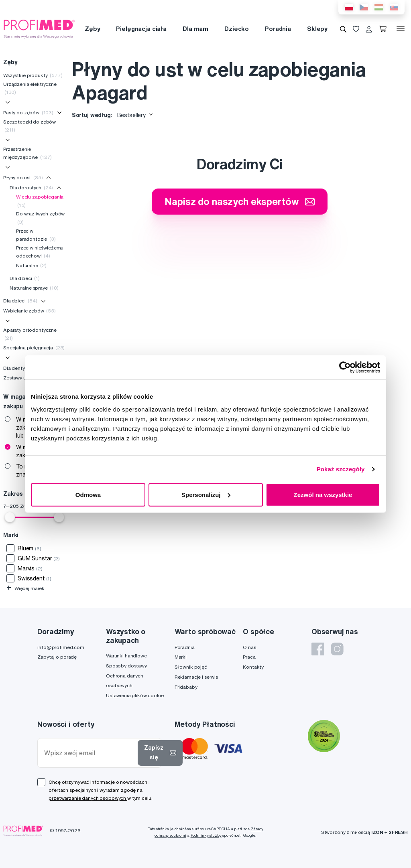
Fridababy (186, 687)
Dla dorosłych (31, 188)
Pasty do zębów (28, 113)
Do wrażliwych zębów (40, 218)
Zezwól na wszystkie (323, 494)
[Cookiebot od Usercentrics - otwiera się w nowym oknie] (345, 367)
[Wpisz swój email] (89, 753)
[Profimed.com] (39, 28)
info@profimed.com (61, 647)
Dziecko (237, 29)
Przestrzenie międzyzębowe (27, 153)
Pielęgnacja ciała (141, 29)
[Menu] (401, 29)
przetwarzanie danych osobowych (88, 798)
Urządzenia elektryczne (30, 88)
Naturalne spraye (34, 288)
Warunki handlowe (126, 656)
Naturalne (31, 265)
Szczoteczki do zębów (30, 126)
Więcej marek (25, 588)
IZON (377, 832)
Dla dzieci (25, 278)
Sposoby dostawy (126, 666)
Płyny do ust (23, 177)
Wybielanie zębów (30, 311)
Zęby (92, 29)
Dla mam (195, 29)
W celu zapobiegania (40, 201)
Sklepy (317, 29)
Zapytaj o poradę (57, 657)
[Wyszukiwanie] (343, 29)
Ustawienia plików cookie (135, 695)
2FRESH (398, 832)
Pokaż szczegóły (341, 469)
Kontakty (253, 667)
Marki (181, 657)
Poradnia (278, 29)
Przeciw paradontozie (36, 235)
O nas (249, 647)
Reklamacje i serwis (196, 677)
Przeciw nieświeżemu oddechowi (40, 252)
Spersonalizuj (206, 494)
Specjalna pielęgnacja (34, 348)
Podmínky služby (206, 835)
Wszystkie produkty (33, 75)
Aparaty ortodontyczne (30, 334)
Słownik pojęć (191, 667)
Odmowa (88, 494)
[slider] (10, 517)
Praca (249, 657)
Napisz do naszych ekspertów (240, 201)
